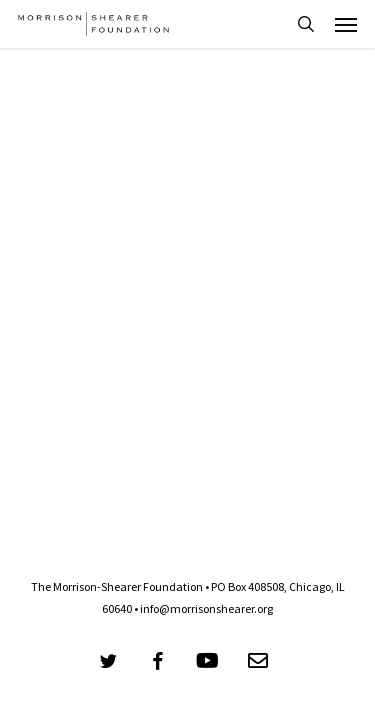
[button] (346, 24)
